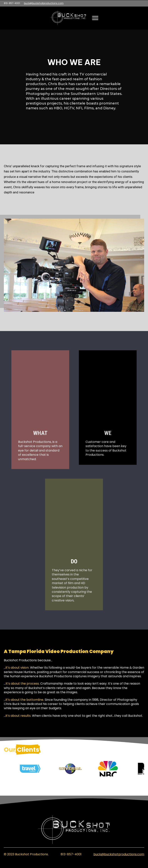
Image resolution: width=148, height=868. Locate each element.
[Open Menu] (95, 18)
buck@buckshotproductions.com (44, 3)
